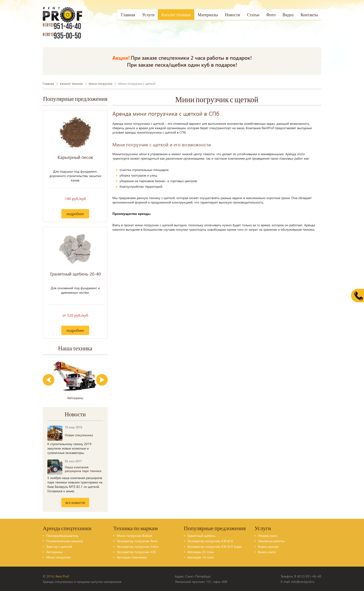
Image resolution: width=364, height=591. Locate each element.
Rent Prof (62, 576)
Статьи (253, 15)
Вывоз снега (267, 552)
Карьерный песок (75, 157)
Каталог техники (176, 15)
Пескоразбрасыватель (62, 535)
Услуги (148, 15)
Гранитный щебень (201, 535)
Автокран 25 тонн (201, 552)
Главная (128, 15)
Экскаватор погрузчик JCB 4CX (210, 541)
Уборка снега (268, 535)
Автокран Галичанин (132, 557)
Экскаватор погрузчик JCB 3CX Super (215, 546)
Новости (232, 15)
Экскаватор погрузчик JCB (136, 552)
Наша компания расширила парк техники (83, 469)
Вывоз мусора (268, 546)
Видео (288, 15)
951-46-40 (62, 27)
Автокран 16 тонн (201, 557)
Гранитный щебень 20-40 (75, 273)
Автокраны (54, 552)
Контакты (309, 15)
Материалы (208, 15)
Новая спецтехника (79, 435)
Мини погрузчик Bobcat (134, 535)
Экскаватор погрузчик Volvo (138, 546)
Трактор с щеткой (59, 546)
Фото (271, 15)
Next (102, 380)
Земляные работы (271, 541)
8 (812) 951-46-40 (308, 576)
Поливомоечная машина (65, 541)
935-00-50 (62, 36)
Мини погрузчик (101, 83)
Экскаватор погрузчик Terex (137, 541)
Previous (49, 380)
